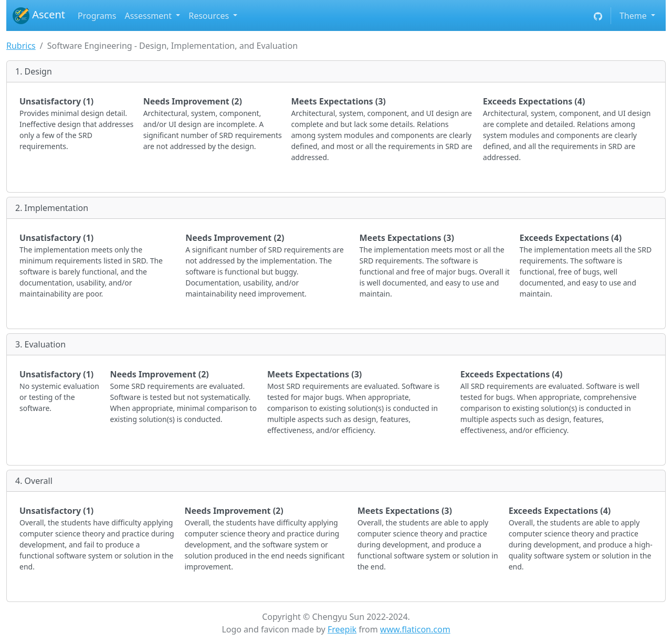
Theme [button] (634, 16)
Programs (97, 16)
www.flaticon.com (415, 629)
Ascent (39, 16)
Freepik (342, 629)
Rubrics (21, 46)
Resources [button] (210, 16)
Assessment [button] (149, 16)
